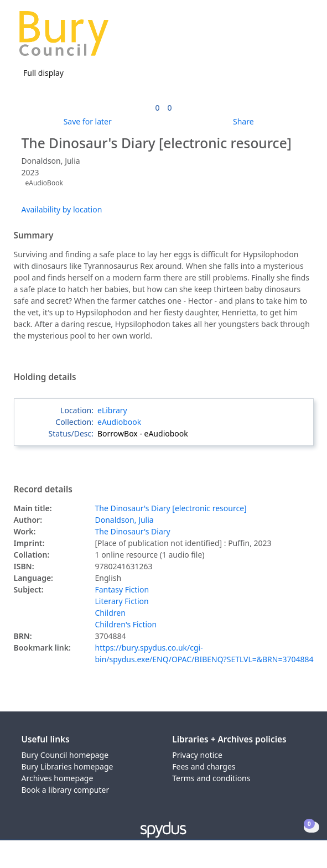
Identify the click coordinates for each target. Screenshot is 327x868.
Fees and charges (204, 766)
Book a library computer (66, 790)
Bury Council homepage (65, 755)
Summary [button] (34, 236)
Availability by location (62, 209)
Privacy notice (197, 755)
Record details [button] (43, 490)
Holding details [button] (45, 377)
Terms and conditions (211, 778)
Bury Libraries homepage (68, 766)
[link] (157, 108)
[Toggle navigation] (302, 38)
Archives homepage (58, 778)
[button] (288, 38)
